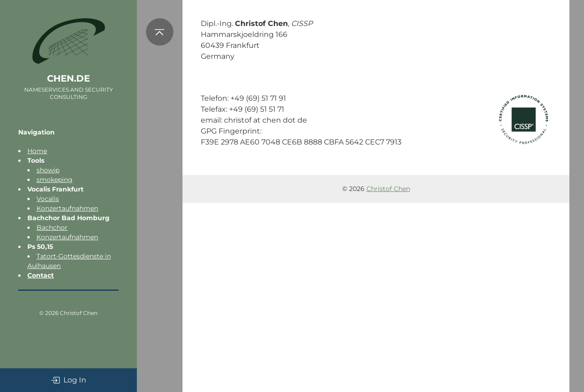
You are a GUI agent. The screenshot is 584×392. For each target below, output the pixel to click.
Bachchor (52, 227)
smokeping (55, 180)
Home (37, 151)
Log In (68, 380)
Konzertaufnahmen (67, 208)
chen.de (68, 78)
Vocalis (48, 199)
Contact (41, 275)
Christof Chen (79, 313)
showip (48, 170)
